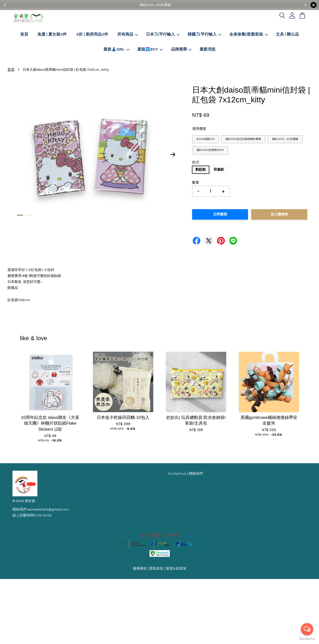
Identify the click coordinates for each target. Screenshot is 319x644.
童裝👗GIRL (116, 49)
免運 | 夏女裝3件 (52, 34)
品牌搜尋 (181, 49)
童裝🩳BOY (150, 49)
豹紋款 (201, 169)
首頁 (24, 34)
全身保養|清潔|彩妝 (249, 34)
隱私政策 (156, 568)
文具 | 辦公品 (287, 34)
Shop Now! (175, 5)
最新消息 (208, 49)
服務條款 (140, 568)
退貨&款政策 (176, 568)
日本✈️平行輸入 (163, 34)
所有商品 (128, 34)
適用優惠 (199, 129)
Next (173, 155)
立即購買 (220, 214)
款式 (196, 162)
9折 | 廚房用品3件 (92, 34)
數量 (196, 182)
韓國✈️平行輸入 (204, 34)
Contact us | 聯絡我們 (186, 474)
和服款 (219, 169)
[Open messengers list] (307, 629)
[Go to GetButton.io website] (307, 639)
